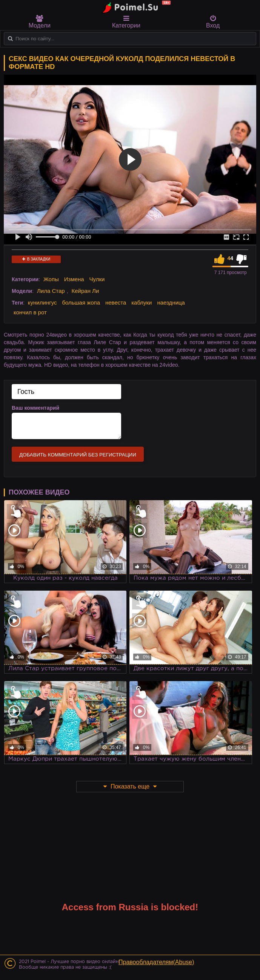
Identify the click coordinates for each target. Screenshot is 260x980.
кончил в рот (30, 312)
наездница (171, 302)
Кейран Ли (85, 291)
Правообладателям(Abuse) (156, 962)
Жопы (51, 279)
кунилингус (42, 302)
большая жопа (81, 302)
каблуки (142, 302)
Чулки (97, 279)
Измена (74, 279)
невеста (116, 302)
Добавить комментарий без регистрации (78, 455)
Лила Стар (51, 291)
